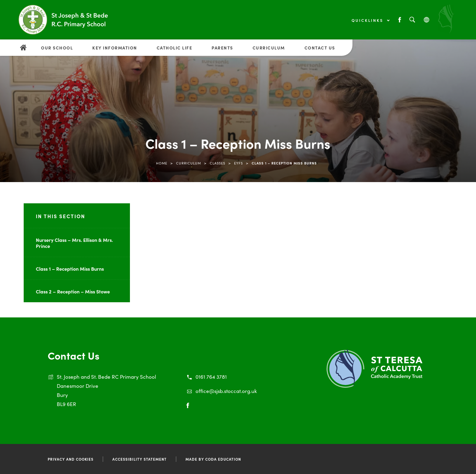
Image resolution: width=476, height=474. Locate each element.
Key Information (115, 48)
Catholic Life (175, 48)
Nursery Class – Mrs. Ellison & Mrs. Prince (74, 243)
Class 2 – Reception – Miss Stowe (73, 291)
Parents (222, 48)
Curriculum (269, 48)
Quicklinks (370, 20)
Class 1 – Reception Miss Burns (70, 269)
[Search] (412, 20)
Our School (57, 48)
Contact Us (320, 48)
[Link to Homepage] (64, 20)
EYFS (238, 163)
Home (162, 163)
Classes (218, 163)
